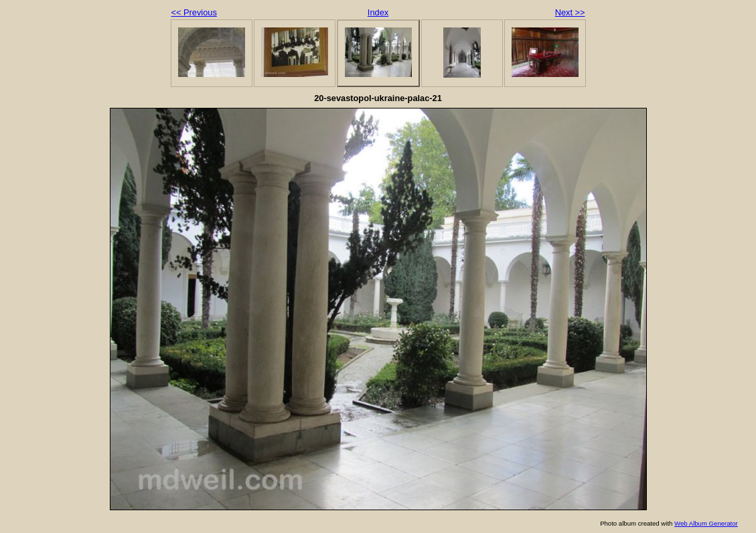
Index (378, 12)
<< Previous (194, 12)
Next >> (570, 12)
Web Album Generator (706, 523)
